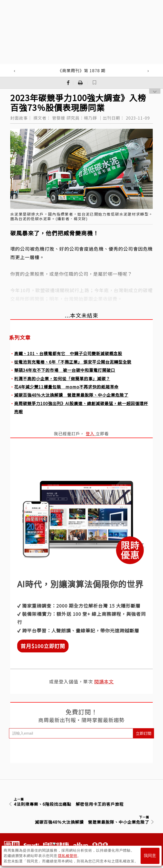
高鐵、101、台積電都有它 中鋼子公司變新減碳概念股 (68, 353)
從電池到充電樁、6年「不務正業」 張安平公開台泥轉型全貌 (73, 362)
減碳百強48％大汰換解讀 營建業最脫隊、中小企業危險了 (71, 395)
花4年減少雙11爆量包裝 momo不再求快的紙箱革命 (66, 387)
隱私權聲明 (68, 855)
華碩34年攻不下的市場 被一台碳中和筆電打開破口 (65, 370)
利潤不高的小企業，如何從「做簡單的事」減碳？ (62, 378)
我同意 (150, 856)
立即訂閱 (143, 733)
